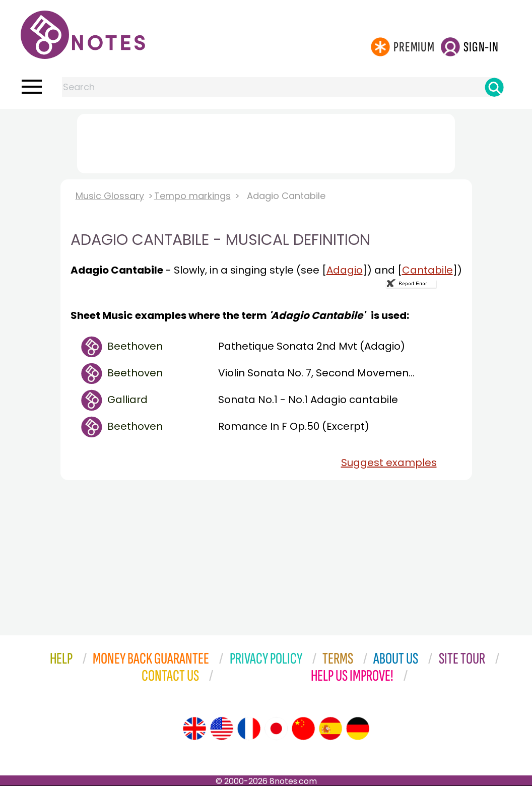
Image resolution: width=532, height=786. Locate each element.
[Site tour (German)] (358, 729)
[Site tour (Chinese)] (303, 729)
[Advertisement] (266, 142)
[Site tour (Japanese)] (276, 729)
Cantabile (427, 270)
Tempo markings (192, 196)
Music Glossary (110, 196)
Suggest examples (389, 463)
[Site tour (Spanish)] (330, 729)
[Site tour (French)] (249, 729)
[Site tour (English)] (194, 729)
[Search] (494, 87)
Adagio (345, 270)
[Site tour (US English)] (222, 729)
